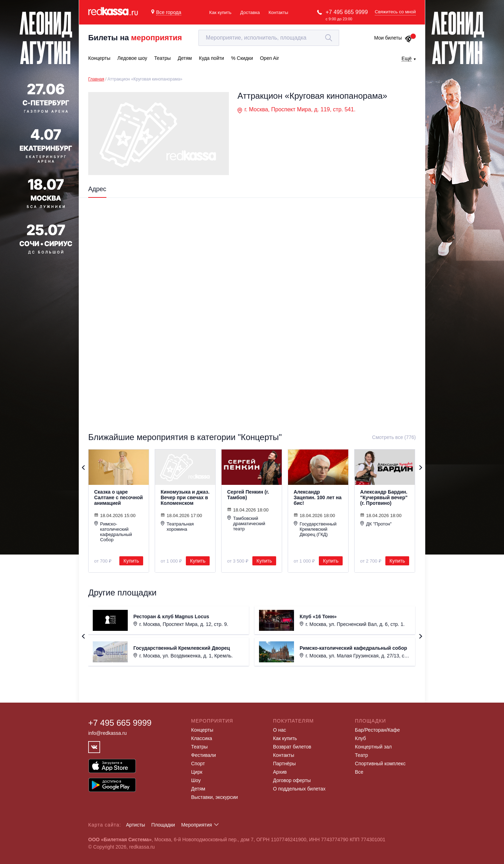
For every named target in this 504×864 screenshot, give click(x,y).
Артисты (136, 825)
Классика (202, 738)
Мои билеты (393, 38)
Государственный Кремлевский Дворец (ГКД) (315, 529)
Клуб (360, 738)
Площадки (163, 825)
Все (359, 772)
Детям (198, 789)
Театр (361, 755)
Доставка (250, 12)
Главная (96, 79)
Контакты (278, 12)
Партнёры (284, 764)
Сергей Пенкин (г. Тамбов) (248, 495)
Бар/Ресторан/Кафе (377, 730)
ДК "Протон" (376, 524)
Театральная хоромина (177, 526)
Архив (280, 772)
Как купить (220, 12)
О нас (279, 730)
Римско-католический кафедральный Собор (113, 532)
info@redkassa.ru (107, 733)
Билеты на (135, 38)
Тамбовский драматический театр (246, 523)
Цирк (197, 772)
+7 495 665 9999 (347, 12)
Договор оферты (292, 780)
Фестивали (204, 755)
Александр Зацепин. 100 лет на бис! (318, 497)
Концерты (202, 730)
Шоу (196, 780)
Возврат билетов (292, 747)
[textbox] (269, 38)
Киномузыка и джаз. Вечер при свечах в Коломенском (185, 497)
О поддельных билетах (299, 789)
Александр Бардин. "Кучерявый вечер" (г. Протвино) (384, 497)
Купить (131, 561)
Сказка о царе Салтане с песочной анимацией (118, 497)
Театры (199, 747)
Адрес (97, 189)
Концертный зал (373, 747)
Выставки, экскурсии (215, 797)
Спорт (198, 764)
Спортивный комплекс (380, 764)
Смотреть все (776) (394, 437)
